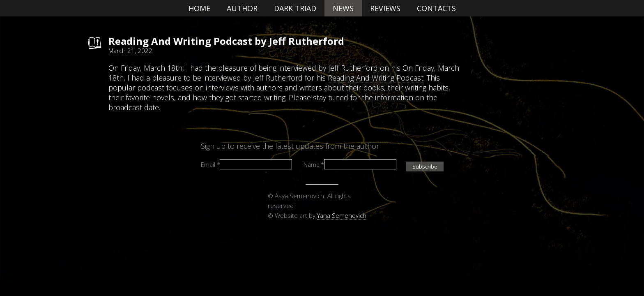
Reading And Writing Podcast (376, 78)
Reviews (385, 8)
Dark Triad (295, 8)
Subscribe (425, 166)
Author (242, 8)
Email (210, 164)
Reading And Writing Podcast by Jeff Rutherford (226, 41)
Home (199, 8)
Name (314, 164)
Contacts (436, 8)
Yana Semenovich (342, 215)
